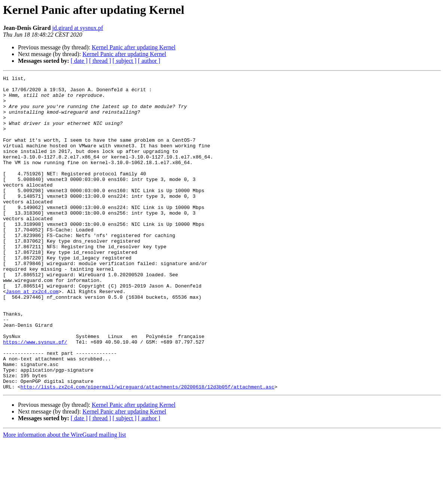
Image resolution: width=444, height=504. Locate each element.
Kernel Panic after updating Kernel (134, 47)
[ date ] (79, 61)
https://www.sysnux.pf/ (35, 396)
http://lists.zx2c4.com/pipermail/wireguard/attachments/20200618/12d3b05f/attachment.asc (148, 449)
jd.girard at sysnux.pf (78, 28)
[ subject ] (125, 61)
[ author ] (149, 61)
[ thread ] (100, 61)
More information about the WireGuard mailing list (65, 497)
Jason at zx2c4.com (32, 335)
